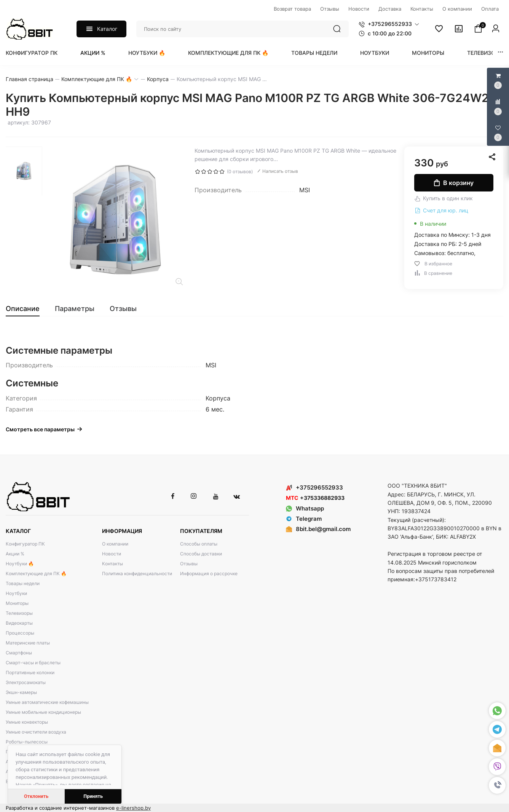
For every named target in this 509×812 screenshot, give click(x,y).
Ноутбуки (375, 53)
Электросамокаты (26, 682)
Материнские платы (28, 643)
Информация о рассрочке (209, 574)
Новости (112, 554)
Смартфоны (19, 653)
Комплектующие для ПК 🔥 (228, 53)
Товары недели (314, 53)
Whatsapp (305, 508)
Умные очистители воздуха (36, 732)
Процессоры (20, 633)
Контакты (112, 564)
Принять (93, 796)
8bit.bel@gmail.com (323, 529)
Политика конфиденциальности (137, 574)
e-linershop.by (133, 808)
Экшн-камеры (21, 692)
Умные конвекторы (27, 722)
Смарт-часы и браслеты (33, 663)
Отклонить (36, 796)
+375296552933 (314, 487)
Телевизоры (485, 53)
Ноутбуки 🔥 (147, 53)
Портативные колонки (30, 672)
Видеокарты (19, 623)
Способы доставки (201, 554)
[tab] (26, 309)
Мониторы (428, 53)
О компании (115, 544)
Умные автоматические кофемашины (47, 702)
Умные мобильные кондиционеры (43, 712)
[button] (497, 785)
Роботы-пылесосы (27, 742)
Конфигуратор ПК (32, 53)
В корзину (454, 183)
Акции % (93, 53)
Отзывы (189, 564)
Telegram (304, 519)
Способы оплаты (199, 544)
